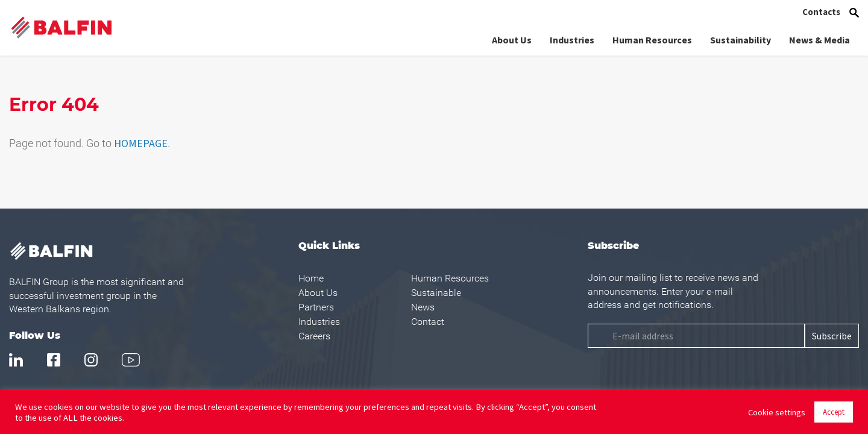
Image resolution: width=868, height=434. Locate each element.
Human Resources (652, 39)
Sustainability (741, 39)
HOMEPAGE (141, 143)
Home (311, 278)
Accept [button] (834, 412)
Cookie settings (777, 412)
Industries (572, 39)
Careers (314, 336)
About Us (512, 39)
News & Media (819, 39)
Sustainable (436, 293)
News (423, 307)
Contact (428, 322)
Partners (316, 307)
